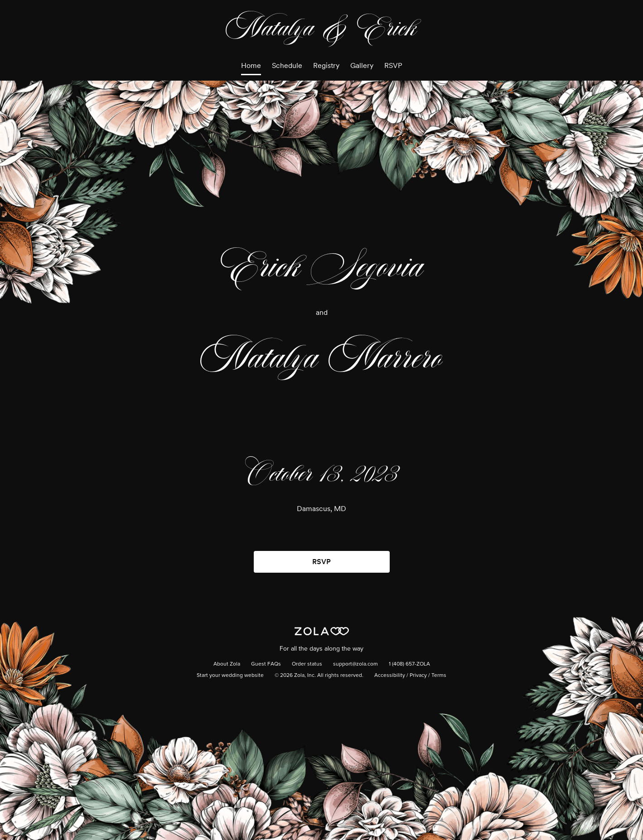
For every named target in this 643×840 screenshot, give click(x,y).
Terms (439, 676)
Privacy (418, 676)
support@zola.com (355, 664)
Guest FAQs (266, 664)
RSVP (393, 65)
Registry (326, 65)
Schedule (287, 65)
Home (251, 65)
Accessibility (390, 676)
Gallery (362, 65)
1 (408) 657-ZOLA (409, 664)
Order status (307, 664)
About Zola (227, 664)
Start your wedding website (230, 676)
